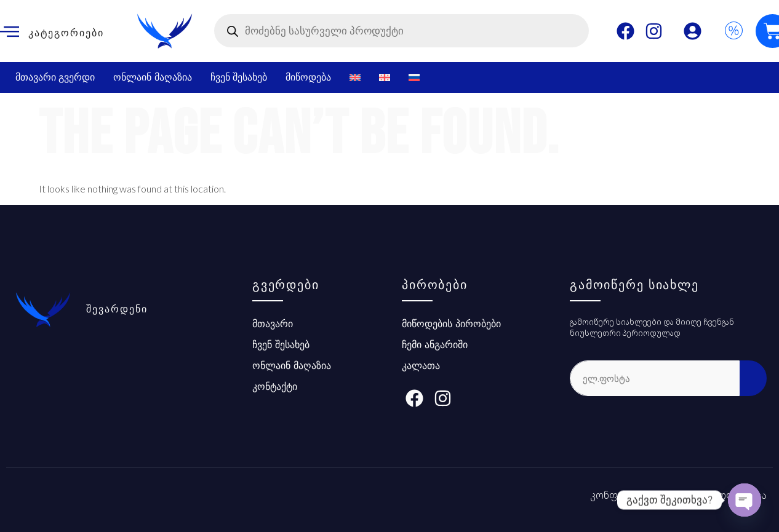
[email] (655, 378)
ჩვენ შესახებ (239, 77)
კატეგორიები (66, 33)
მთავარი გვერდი (55, 77)
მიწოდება (308, 77)
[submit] (753, 378)
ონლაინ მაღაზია (152, 77)
